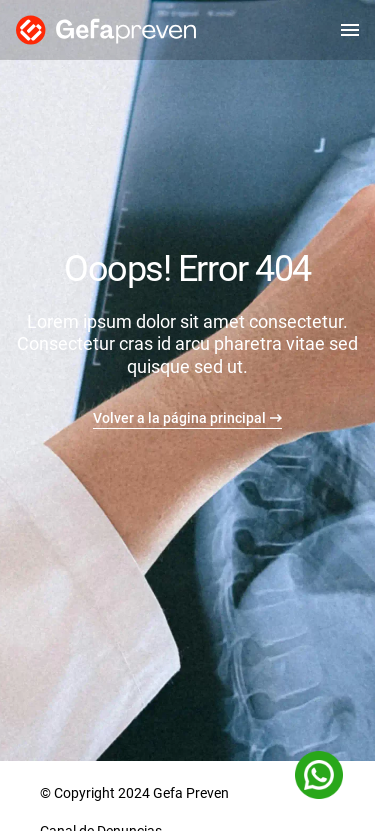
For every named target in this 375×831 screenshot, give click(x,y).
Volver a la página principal (179, 418)
